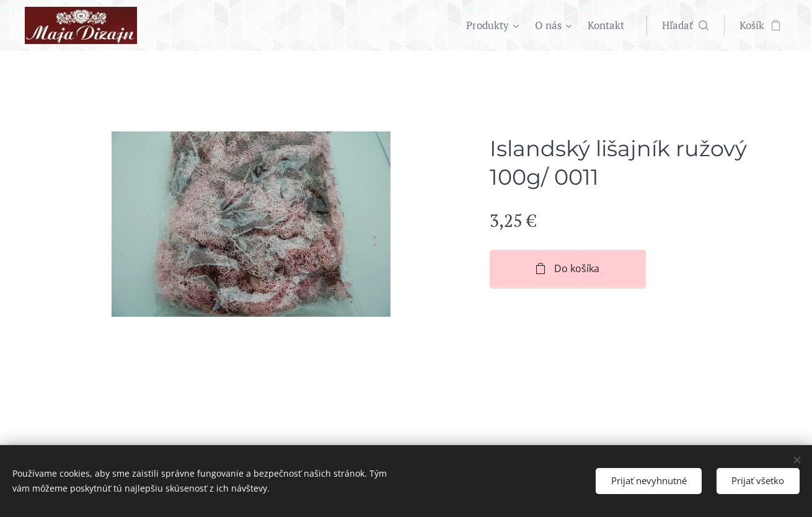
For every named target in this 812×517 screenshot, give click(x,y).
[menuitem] (494, 25)
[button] (685, 25)
